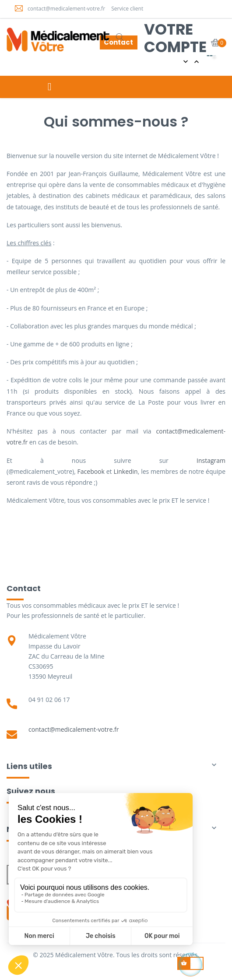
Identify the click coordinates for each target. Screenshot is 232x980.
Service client (127, 9)
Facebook (91, 471)
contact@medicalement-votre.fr (66, 9)
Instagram (211, 460)
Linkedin (125, 471)
